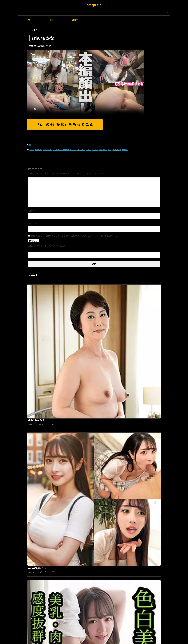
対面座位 (103, 149)
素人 (31, 145)
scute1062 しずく (82, 385)
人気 (28, 20)
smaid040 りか (81, 435)
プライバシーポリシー (92, 544)
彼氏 (114, 149)
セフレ (73, 149)
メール (32, 222)
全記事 (75, 20)
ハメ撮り (81, 149)
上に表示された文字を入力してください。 (48, 245)
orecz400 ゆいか (82, 335)
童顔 (119, 149)
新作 (51, 20)
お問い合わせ (109, 544)
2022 (32, 149)
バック (88, 149)
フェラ (95, 149)
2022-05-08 (48, 149)
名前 (31, 210)
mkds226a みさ (81, 285)
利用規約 (77, 544)
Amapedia (94, 5)
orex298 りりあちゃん (85, 485)
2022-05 (38, 149)
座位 (110, 149)
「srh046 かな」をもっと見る (65, 124)
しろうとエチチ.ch (61, 149)
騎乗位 (125, 149)
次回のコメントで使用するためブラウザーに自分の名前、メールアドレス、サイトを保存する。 (75, 235)
